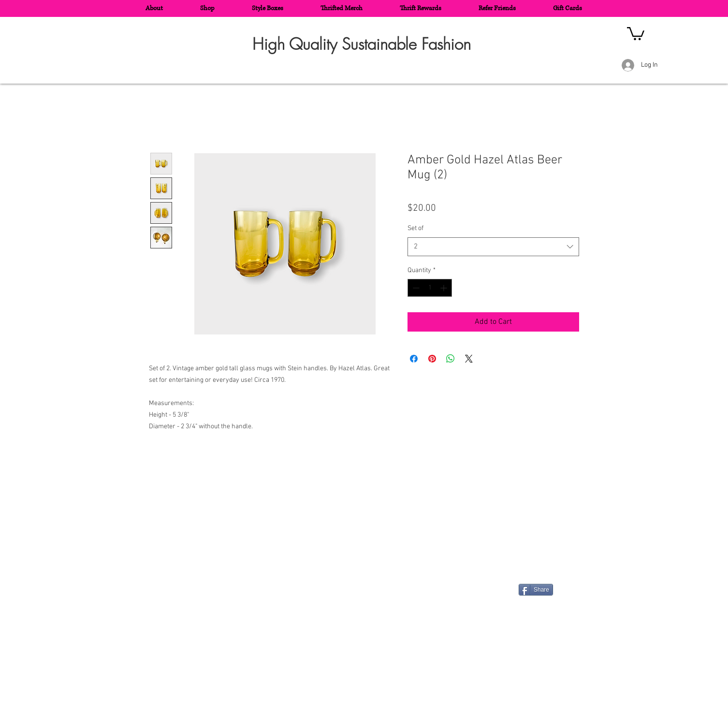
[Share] (536, 590)
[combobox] (493, 247)
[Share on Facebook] (414, 359)
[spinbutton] (430, 288)
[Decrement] (415, 288)
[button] (636, 33)
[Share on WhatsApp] (451, 359)
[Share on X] (469, 359)
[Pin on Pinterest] (432, 359)
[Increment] (444, 288)
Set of (415, 228)
